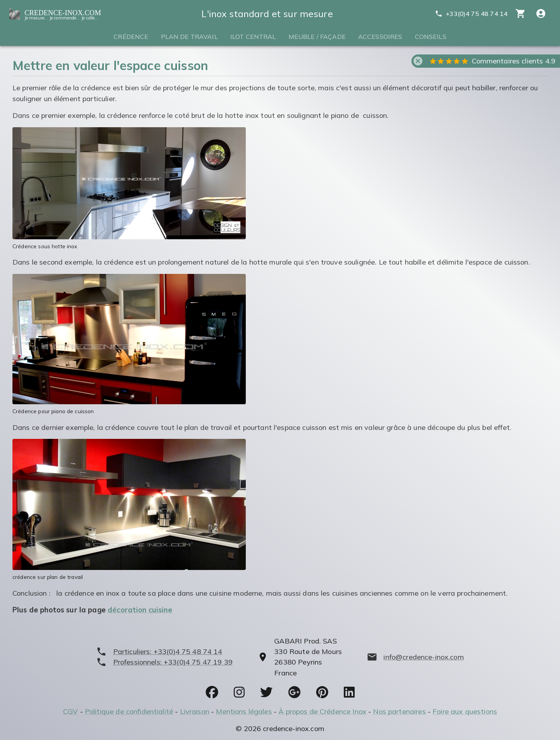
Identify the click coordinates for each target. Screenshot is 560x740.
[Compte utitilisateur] (541, 13)
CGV (70, 711)
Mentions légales (244, 711)
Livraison (195, 711)
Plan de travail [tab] (189, 37)
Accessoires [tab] (380, 37)
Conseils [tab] (431, 37)
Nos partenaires (399, 711)
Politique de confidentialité (129, 711)
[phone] (164, 651)
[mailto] (415, 657)
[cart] (521, 13)
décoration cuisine (140, 610)
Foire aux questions (465, 711)
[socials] (212, 692)
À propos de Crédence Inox (322, 711)
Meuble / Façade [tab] (317, 37)
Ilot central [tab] (253, 37)
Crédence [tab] (131, 37)
